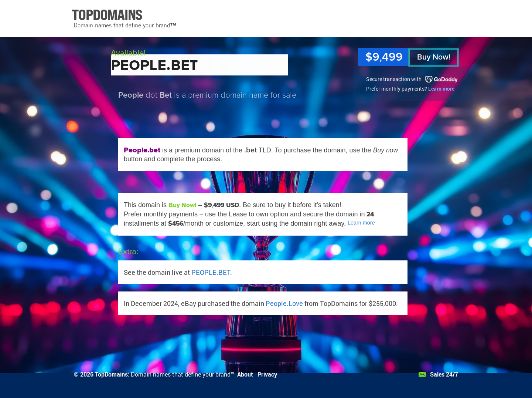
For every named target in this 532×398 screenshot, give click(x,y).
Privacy (267, 374)
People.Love (284, 303)
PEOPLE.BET (211, 272)
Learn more (441, 89)
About (245, 374)
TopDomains (111, 374)
